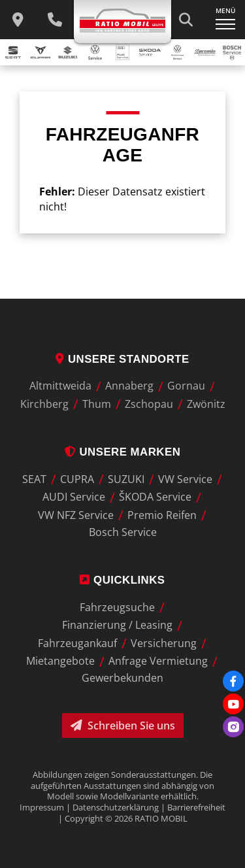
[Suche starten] (186, 20)
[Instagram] (233, 727)
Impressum (42, 807)
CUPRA (77, 479)
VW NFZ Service (76, 515)
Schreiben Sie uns (123, 726)
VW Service (185, 479)
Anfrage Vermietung (158, 661)
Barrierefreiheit (196, 807)
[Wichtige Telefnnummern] (55, 20)
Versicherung (164, 643)
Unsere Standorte (122, 359)
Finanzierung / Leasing (117, 626)
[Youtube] (233, 704)
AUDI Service (74, 497)
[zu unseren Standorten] (18, 20)
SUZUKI (126, 479)
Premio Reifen (162, 515)
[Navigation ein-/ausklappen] (225, 20)
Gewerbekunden (122, 678)
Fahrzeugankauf (77, 643)
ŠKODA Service (155, 497)
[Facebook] (233, 681)
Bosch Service (123, 532)
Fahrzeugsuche (117, 607)
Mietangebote (60, 661)
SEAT (34, 479)
